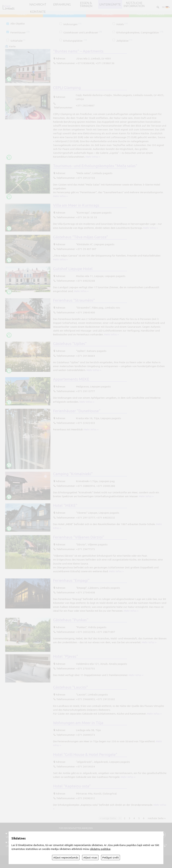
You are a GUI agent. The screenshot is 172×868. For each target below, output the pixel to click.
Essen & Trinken (86, 4)
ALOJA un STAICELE (151, 14)
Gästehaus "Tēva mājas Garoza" (81, 237)
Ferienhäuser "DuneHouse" (77, 411)
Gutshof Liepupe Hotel (73, 269)
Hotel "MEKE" (65, 505)
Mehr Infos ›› (93, 157)
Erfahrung (62, 4)
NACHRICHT (38, 4)
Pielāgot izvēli (111, 858)
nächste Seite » (157, 818)
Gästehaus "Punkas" (71, 620)
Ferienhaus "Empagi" (71, 580)
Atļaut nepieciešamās (66, 858)
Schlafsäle (18, 41)
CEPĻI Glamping (67, 87)
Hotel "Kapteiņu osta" (72, 786)
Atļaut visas (90, 858)
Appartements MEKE (71, 379)
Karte (12, 46)
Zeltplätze (124, 41)
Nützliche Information (134, 4)
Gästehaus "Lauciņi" (71, 687)
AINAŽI (22, 14)
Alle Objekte (18, 24)
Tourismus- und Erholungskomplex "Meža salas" (95, 166)
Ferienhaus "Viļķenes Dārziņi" (79, 537)
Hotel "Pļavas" (66, 656)
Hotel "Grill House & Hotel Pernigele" (85, 754)
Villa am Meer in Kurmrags (76, 205)
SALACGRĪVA (64, 14)
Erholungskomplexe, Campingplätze (140, 32)
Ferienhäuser (20, 32)
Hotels (122, 24)
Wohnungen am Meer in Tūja (78, 723)
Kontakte (38, 12)
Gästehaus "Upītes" (70, 343)
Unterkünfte (110, 4)
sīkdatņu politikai (100, 849)
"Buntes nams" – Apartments (78, 51)
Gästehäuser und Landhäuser (83, 32)
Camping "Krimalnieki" (73, 474)
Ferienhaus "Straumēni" (74, 300)
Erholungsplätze (75, 41)
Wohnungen (72, 24)
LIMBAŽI (107, 14)
